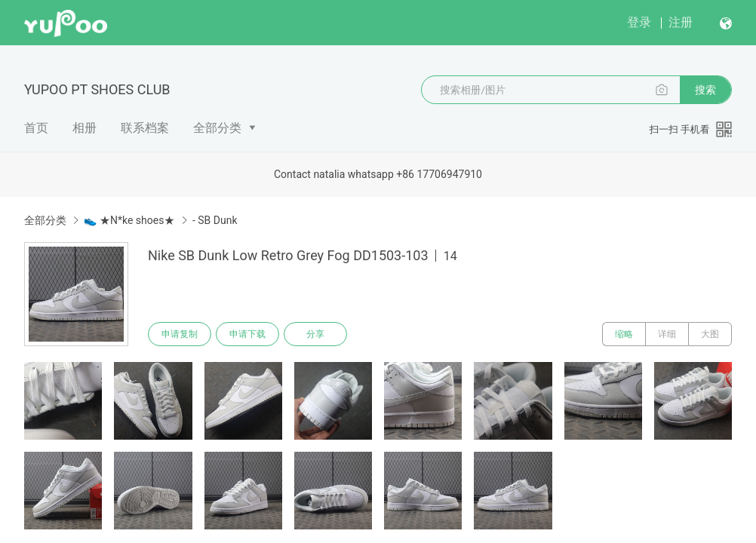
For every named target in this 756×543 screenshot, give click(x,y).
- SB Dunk (215, 220)
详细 (667, 334)
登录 (639, 22)
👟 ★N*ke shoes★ (129, 220)
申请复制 (180, 334)
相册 (85, 128)
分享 (315, 334)
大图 (710, 334)
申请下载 (247, 334)
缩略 (624, 334)
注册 (681, 22)
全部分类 (217, 128)
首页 (36, 128)
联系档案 (145, 128)
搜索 (705, 90)
